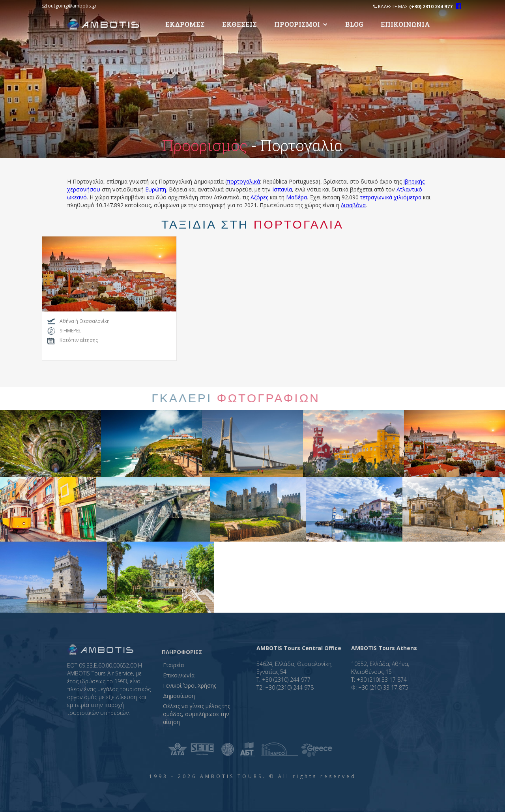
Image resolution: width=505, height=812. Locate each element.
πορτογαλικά (243, 181)
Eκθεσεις (239, 24)
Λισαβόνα (353, 205)
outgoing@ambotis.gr (69, 6)
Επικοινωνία (179, 675)
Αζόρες (259, 197)
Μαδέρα (296, 197)
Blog (354, 24)
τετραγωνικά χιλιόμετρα (391, 197)
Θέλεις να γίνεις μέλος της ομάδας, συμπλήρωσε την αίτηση (196, 714)
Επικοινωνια (405, 24)
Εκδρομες (185, 24)
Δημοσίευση (179, 696)
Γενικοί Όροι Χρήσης (190, 685)
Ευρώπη (156, 189)
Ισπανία (282, 189)
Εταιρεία (173, 665)
